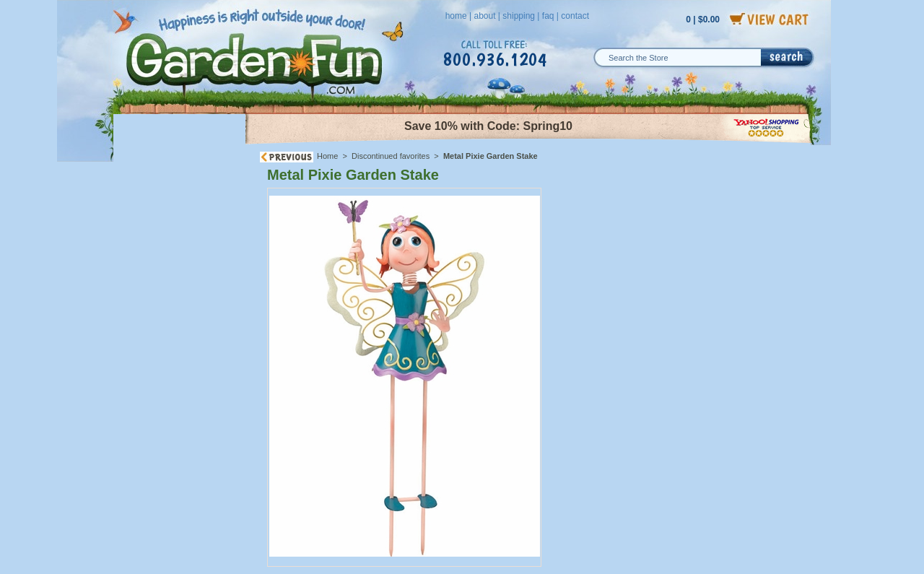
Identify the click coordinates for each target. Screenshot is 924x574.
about (484, 16)
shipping (519, 16)
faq (548, 16)
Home (327, 156)
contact (575, 16)
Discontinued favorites (391, 156)
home (456, 16)
